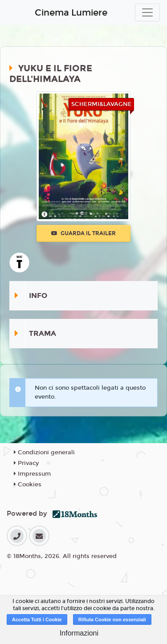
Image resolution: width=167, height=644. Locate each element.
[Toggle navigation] (147, 12)
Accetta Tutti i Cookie (37, 620)
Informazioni (79, 633)
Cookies (28, 485)
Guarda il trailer (83, 233)
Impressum (32, 474)
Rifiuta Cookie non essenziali (112, 620)
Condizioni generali (44, 452)
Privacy (26, 463)
